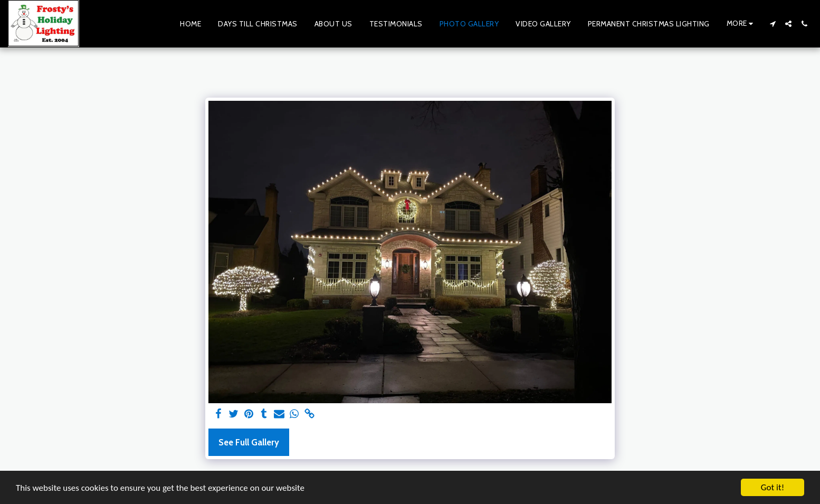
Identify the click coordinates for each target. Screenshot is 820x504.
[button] (773, 24)
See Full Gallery (249, 442)
